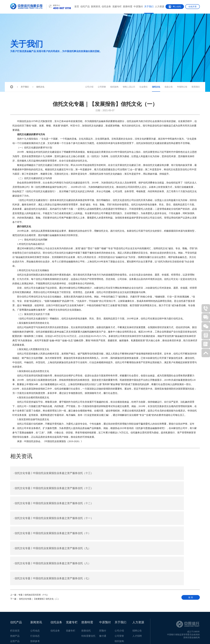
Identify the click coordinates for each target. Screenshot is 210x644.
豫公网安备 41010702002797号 (58, 638)
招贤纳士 (38, 635)
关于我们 (149, 7)
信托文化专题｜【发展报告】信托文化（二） (35, 541)
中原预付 (138, 7)
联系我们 (196, 87)
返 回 (191, 540)
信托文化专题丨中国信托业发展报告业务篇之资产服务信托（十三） (53, 473)
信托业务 (106, 7)
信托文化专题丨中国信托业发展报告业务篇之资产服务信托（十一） (149, 489)
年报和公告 (182, 87)
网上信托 (175, 7)
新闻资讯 (96, 7)
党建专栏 (117, 7)
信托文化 (38, 87)
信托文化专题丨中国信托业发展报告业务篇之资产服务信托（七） (148, 520)
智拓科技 (196, 635)
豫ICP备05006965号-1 (181, 635)
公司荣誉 (102, 87)
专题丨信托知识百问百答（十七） (30, 537)
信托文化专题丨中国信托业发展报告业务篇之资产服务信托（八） (52, 520)
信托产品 (85, 7)
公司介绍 (89, 87)
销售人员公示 (129, 87)
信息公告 (169, 87)
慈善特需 (128, 7)
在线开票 (192, 7)
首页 (77, 7)
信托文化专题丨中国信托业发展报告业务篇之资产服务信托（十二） (53, 489)
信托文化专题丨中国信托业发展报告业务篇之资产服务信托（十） (52, 504)
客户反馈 (26, 635)
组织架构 (114, 87)
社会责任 (143, 87)
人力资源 (160, 7)
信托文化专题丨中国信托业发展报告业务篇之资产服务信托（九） (148, 504)
